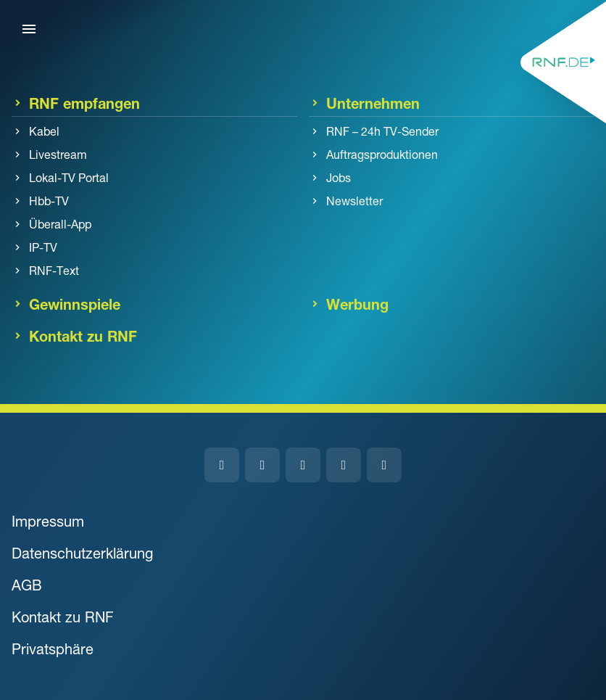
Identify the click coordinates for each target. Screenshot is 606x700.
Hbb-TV (49, 201)
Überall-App (60, 224)
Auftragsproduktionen (382, 155)
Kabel (44, 131)
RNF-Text (54, 271)
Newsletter (354, 201)
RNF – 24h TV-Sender (382, 131)
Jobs (339, 178)
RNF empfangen (84, 103)
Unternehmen (373, 103)
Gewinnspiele (75, 304)
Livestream (58, 155)
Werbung (357, 304)
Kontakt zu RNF (83, 336)
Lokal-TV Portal (69, 178)
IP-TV (43, 247)
